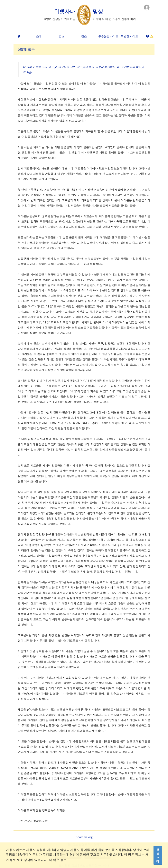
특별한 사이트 (129, 36)
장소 (84, 36)
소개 (39, 36)
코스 (61, 36)
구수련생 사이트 (108, 36)
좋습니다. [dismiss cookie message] (158, 855)
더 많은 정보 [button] (58, 860)
